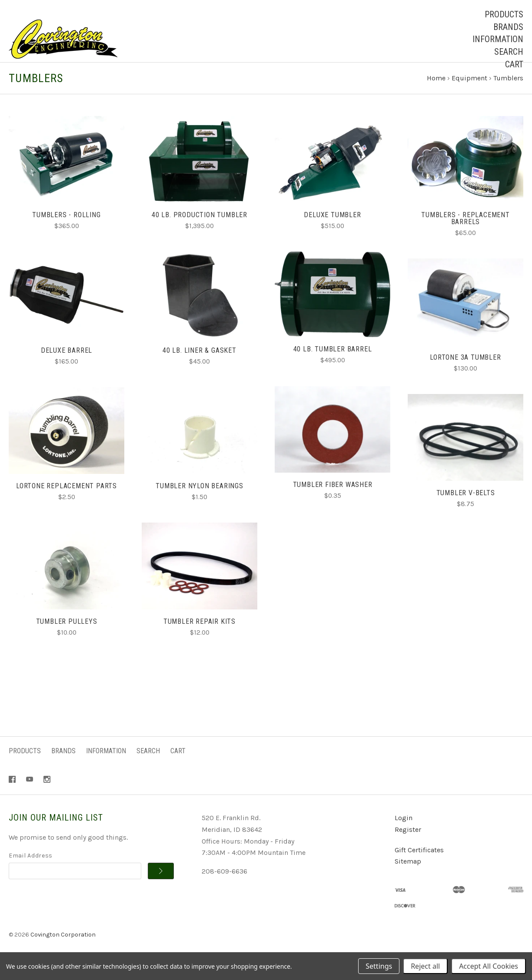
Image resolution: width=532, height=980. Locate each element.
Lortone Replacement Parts (66, 502)
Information (498, 39)
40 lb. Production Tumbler (199, 231)
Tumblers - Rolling (66, 231)
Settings (379, 966)
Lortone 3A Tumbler (465, 373)
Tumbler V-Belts (466, 509)
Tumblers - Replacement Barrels (465, 234)
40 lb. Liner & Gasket (199, 366)
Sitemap (408, 878)
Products (504, 14)
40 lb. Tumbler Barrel (333, 365)
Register (408, 846)
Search (509, 52)
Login (404, 834)
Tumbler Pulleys (67, 637)
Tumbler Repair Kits (199, 637)
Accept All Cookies (489, 966)
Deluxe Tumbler (332, 231)
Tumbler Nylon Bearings (199, 502)
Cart (514, 64)
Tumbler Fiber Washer (333, 501)
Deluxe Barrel (66, 366)
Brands (508, 27)
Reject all (425, 966)
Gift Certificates (419, 866)
